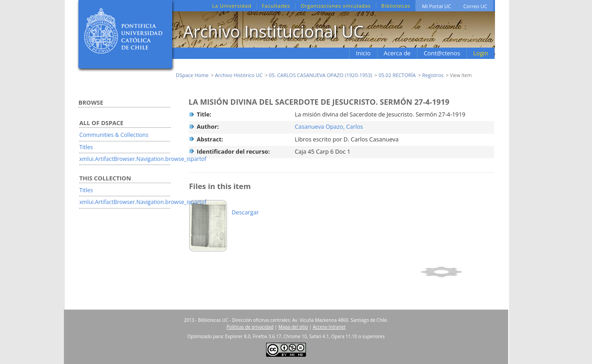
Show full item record (456, 272)
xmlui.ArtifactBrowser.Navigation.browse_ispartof (143, 159)
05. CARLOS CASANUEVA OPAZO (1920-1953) (320, 75)
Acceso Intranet (329, 327)
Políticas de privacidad (250, 327)
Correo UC (475, 6)
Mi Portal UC (437, 6)
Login (481, 53)
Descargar (245, 212)
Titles (86, 147)
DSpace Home (192, 75)
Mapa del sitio (293, 327)
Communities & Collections (114, 135)
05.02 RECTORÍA (397, 75)
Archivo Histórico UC (239, 75)
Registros (433, 75)
